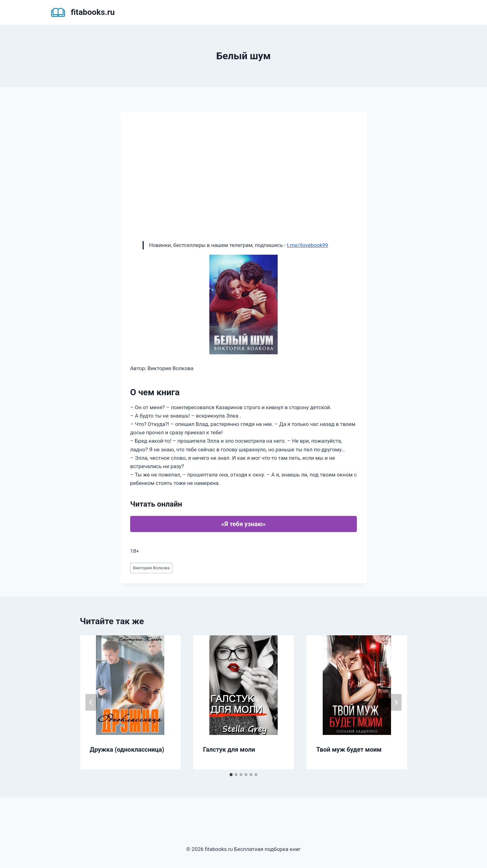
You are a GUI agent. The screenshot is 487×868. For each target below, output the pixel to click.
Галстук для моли (229, 749)
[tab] (231, 775)
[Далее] (396, 702)
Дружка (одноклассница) (127, 749)
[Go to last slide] (91, 702)
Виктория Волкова (151, 568)
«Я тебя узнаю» (243, 524)
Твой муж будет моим (349, 749)
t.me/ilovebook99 (308, 245)
